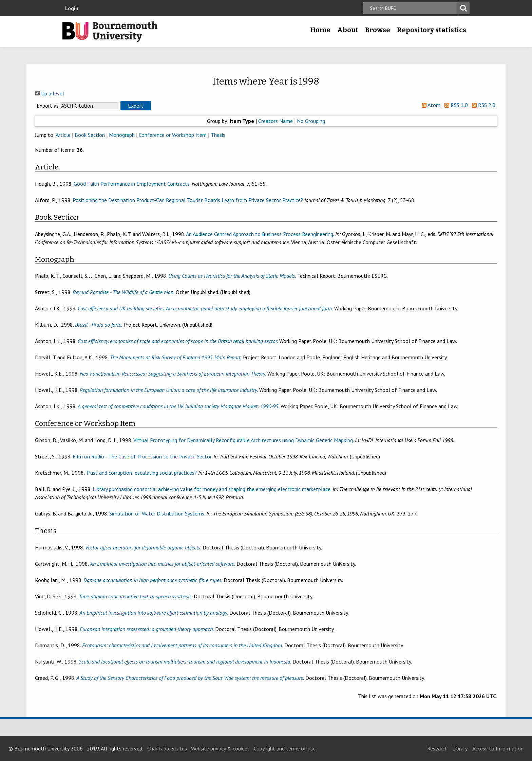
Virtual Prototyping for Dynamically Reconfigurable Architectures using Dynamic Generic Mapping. (243, 440)
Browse (378, 30)
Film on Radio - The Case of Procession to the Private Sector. (142, 456)
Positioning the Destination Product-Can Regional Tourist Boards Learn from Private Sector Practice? (188, 200)
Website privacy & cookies (220, 748)
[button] (136, 106)
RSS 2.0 (482, 105)
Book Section (90, 135)
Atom (430, 105)
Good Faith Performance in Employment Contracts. (132, 184)
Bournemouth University (110, 32)
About (348, 30)
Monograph (122, 135)
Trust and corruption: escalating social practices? (141, 473)
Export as (48, 106)
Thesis (218, 135)
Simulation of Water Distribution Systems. (157, 513)
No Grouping (311, 121)
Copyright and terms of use (285, 748)
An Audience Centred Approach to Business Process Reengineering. (260, 234)
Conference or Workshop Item (173, 135)
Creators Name (275, 121)
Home (320, 30)
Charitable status (167, 748)
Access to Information (498, 748)
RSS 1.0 (455, 105)
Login (72, 8)
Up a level (50, 93)
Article (63, 135)
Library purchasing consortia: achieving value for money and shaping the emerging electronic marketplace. (212, 489)
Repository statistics (432, 30)
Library (460, 748)
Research (437, 748)
